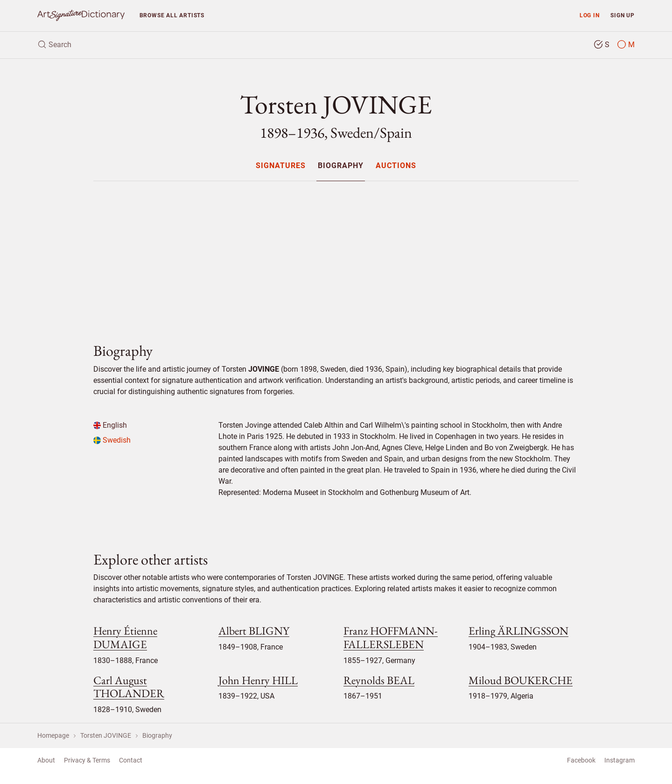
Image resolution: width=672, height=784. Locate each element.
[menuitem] (280, 166)
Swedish (112, 440)
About (46, 760)
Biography (341, 166)
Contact (131, 760)
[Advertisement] (336, 254)
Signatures (281, 166)
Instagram (619, 760)
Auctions (396, 166)
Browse (172, 15)
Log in (590, 15)
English (110, 425)
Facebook (581, 760)
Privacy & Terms (87, 760)
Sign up (623, 15)
